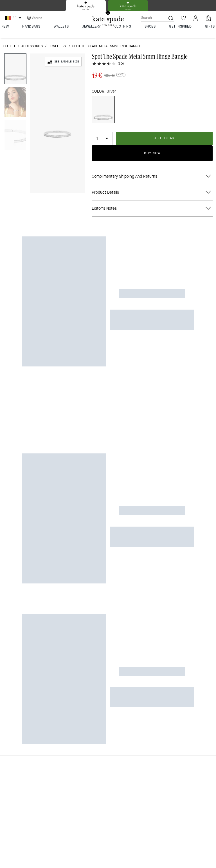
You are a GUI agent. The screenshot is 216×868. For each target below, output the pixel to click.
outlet (9, 46)
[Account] (196, 18)
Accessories (32, 46)
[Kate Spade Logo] (108, 18)
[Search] (149, 18)
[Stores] (34, 18)
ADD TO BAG (164, 138)
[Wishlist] (183, 18)
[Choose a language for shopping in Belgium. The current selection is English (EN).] (14, 18)
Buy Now (152, 153)
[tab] (86, 6)
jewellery (58, 46)
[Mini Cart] (208, 18)
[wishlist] (78, 75)
